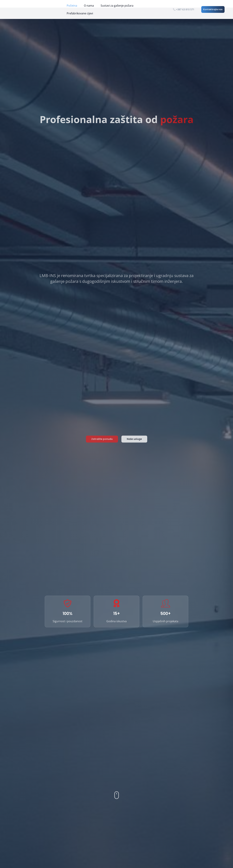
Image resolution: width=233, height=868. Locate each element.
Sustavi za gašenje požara (117, 6)
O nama (89, 6)
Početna (72, 6)
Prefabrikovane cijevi (80, 13)
